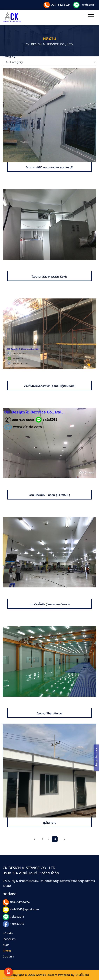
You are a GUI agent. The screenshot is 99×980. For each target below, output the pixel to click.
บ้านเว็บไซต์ (82, 975)
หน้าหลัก (8, 933)
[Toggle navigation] (91, 17)
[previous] (35, 839)
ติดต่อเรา (8, 957)
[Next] (64, 839)
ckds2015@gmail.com (24, 909)
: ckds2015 (88, 5)
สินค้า (6, 945)
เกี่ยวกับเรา (9, 939)
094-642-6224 (61, 5)
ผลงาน (7, 951)
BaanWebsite (8, 979)
